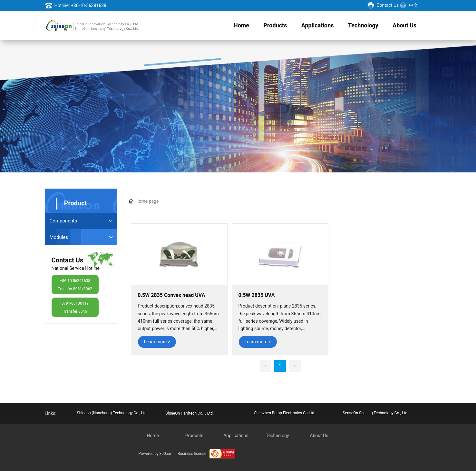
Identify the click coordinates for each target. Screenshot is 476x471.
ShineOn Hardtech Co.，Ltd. (190, 413)
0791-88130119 (75, 303)
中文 (413, 5)
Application (235, 436)
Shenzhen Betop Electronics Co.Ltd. (285, 413)
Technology (277, 436)
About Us (319, 436)
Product (193, 436)
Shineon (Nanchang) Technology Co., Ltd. (112, 413)
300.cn (165, 454)
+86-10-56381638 (89, 5)
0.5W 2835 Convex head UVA (171, 295)
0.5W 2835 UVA (257, 295)
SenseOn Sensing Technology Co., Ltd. (376, 413)
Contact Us (388, 5)
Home (153, 436)
